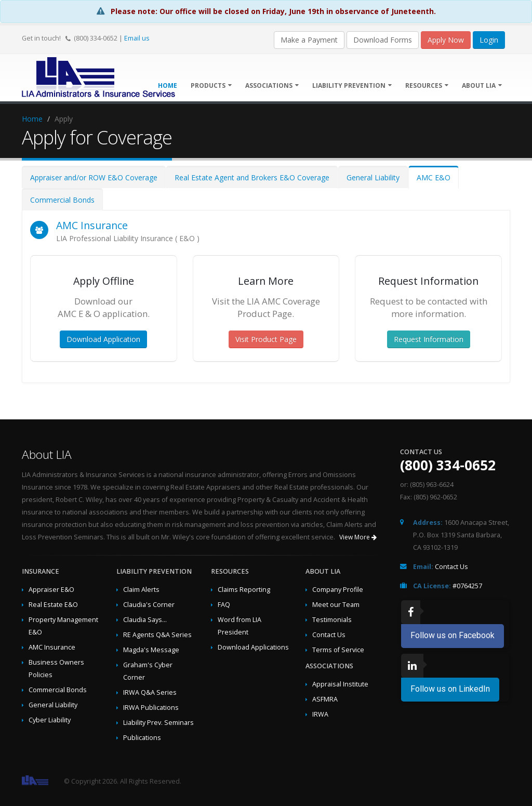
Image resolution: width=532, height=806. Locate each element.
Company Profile (338, 590)
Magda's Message (151, 650)
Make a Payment (309, 40)
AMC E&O (434, 177)
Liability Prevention (352, 85)
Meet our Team (336, 605)
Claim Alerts (141, 590)
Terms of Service (338, 650)
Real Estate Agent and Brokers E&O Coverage (252, 177)
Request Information (429, 339)
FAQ (224, 605)
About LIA (482, 85)
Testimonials (332, 620)
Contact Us (329, 635)
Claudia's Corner (149, 605)
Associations (272, 85)
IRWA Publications (151, 708)
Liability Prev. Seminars (158, 723)
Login (489, 40)
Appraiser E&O (51, 590)
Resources (427, 85)
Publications (142, 738)
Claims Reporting (244, 590)
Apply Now (446, 40)
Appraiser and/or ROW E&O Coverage (94, 177)
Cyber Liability (50, 720)
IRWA (320, 714)
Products (211, 85)
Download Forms (383, 40)
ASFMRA (325, 699)
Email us (137, 38)
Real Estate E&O (53, 605)
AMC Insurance (92, 225)
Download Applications (253, 647)
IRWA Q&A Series (150, 692)
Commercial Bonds (62, 200)
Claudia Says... (145, 620)
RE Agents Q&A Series (157, 635)
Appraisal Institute (340, 684)
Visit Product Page (266, 339)
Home (32, 119)
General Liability (373, 177)
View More (358, 537)
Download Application (103, 339)
